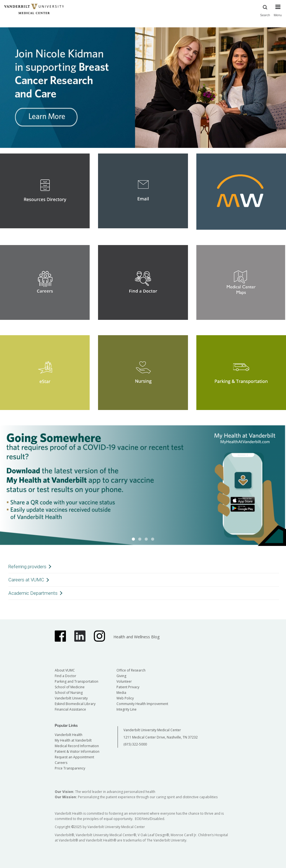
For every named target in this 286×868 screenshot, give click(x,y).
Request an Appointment (74, 757)
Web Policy (125, 698)
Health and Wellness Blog (136, 637)
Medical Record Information (77, 746)
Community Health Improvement (142, 704)
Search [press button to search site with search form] (265, 10)
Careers (61, 763)
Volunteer (124, 681)
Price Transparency (70, 768)
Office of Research (131, 670)
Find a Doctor (65, 676)
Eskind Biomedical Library (75, 704)
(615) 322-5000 (135, 744)
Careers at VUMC (26, 580)
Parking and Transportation (77, 681)
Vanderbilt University (71, 698)
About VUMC (65, 670)
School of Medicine (70, 687)
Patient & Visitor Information (77, 751)
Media (121, 693)
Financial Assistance (70, 709)
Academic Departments (33, 593)
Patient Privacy (128, 687)
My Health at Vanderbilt (73, 740)
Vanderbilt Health (69, 735)
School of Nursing (69, 693)
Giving (121, 676)
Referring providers (27, 567)
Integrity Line (127, 709)
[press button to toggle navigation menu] (278, 13)
